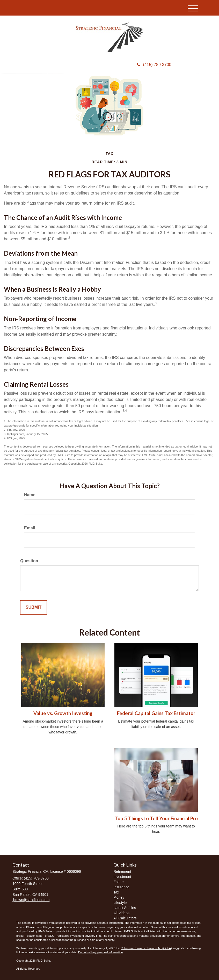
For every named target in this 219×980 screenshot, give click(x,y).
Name (30, 495)
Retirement (122, 871)
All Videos (121, 913)
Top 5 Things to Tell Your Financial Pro (156, 818)
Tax (116, 892)
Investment (122, 877)
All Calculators (125, 918)
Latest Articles (125, 908)
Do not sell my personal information (100, 952)
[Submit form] (34, 607)
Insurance (121, 887)
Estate (119, 882)
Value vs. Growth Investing (63, 713)
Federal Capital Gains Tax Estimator (156, 713)
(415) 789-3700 (154, 65)
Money (119, 897)
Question (29, 561)
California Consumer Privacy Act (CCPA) (146, 948)
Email (30, 528)
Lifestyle (120, 903)
